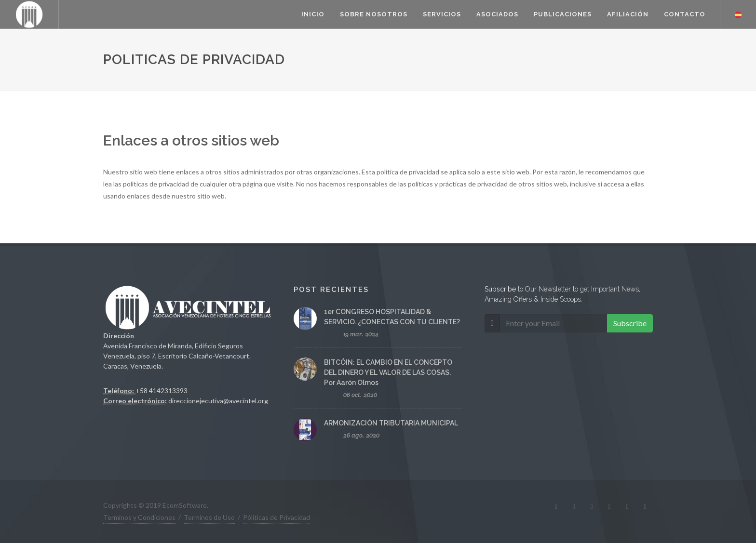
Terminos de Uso (209, 517)
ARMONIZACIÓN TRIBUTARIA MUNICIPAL (391, 423)
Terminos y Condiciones (139, 517)
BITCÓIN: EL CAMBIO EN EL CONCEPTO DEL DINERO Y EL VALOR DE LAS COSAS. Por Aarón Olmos (388, 372)
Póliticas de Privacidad (277, 517)
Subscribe (630, 323)
